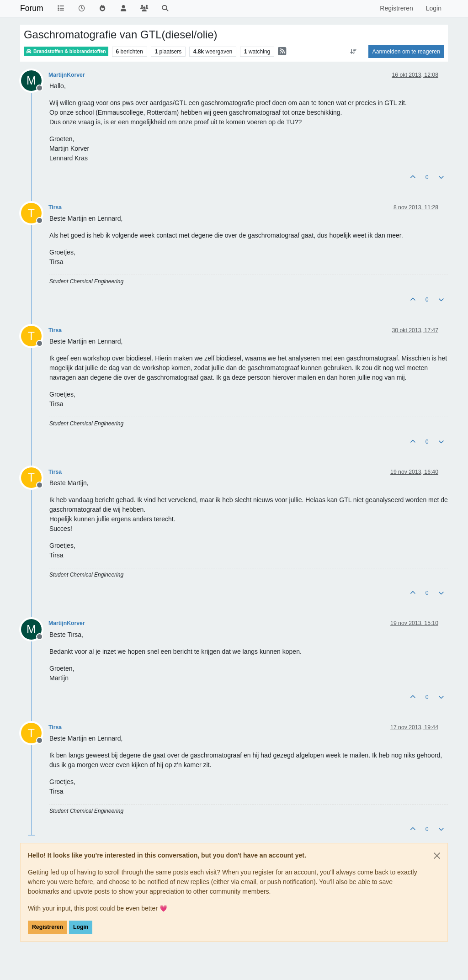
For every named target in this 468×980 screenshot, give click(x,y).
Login (81, 927)
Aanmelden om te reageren (406, 52)
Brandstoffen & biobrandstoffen (66, 51)
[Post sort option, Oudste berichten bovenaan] (353, 52)
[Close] (437, 856)
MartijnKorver (67, 75)
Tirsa (55, 207)
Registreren (48, 927)
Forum (32, 8)
